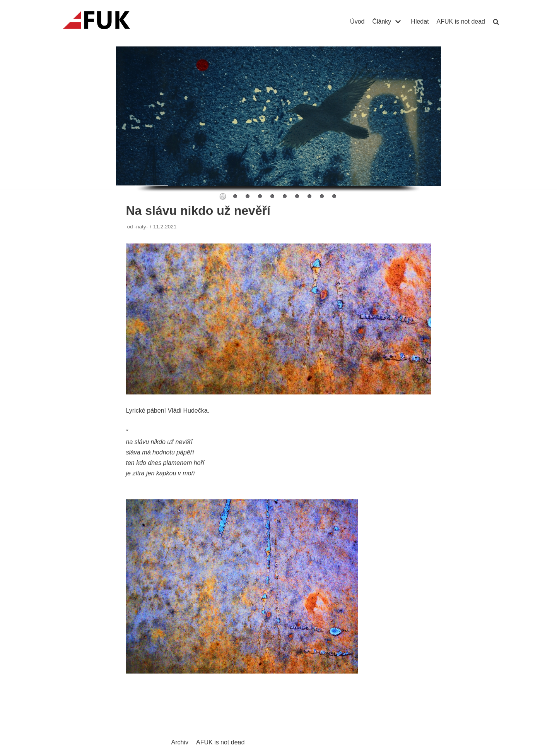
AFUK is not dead (461, 21)
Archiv (180, 742)
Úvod (357, 21)
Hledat (420, 21)
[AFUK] (106, 22)
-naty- (141, 227)
